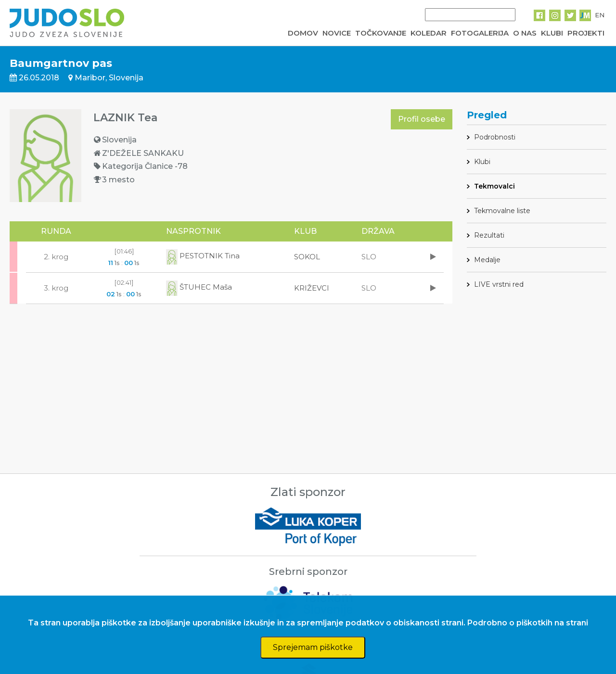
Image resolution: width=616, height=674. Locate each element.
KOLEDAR (429, 33)
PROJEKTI (586, 33)
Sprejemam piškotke (313, 647)
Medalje (487, 260)
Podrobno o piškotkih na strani (528, 623)
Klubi (482, 162)
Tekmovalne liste (502, 211)
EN (600, 15)
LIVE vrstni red (499, 284)
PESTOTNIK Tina (203, 256)
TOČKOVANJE (381, 33)
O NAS (525, 33)
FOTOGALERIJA (480, 33)
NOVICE (337, 33)
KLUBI (552, 33)
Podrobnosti (495, 137)
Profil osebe (422, 119)
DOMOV (303, 33)
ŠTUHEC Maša (199, 287)
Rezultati (489, 235)
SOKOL (307, 257)
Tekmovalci (494, 186)
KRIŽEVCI (312, 288)
